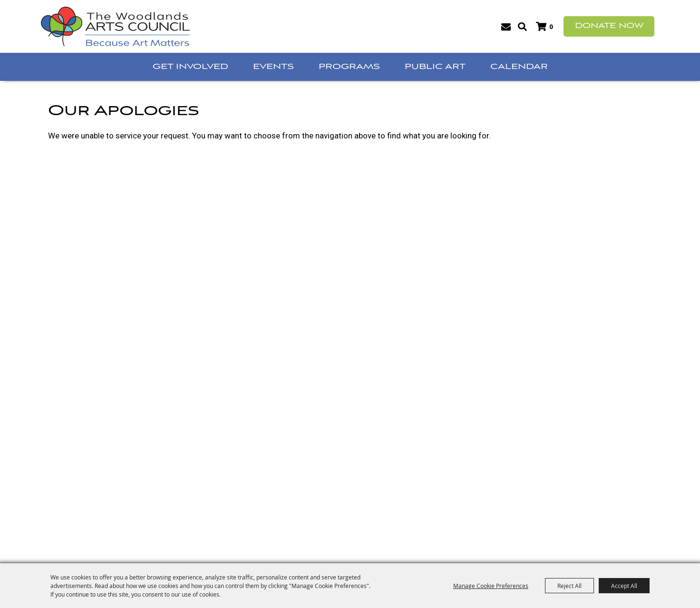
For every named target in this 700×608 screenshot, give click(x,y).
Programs (349, 67)
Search (522, 27)
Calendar (519, 67)
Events (273, 67)
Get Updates (506, 27)
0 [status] (551, 27)
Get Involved (190, 67)
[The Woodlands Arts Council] (115, 26)
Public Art (435, 67)
